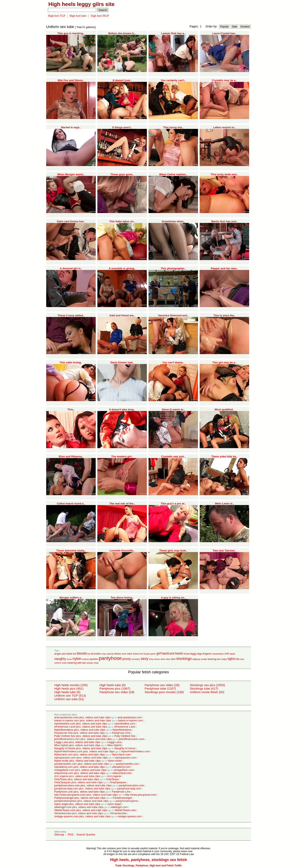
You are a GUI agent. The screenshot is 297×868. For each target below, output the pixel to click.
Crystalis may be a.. (224, 80)
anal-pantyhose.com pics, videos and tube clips (82, 717)
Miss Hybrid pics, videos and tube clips (77, 745)
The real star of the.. (122, 503)
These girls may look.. (173, 551)
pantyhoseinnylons (127, 801)
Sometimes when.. (173, 221)
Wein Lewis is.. (224, 503)
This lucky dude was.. (224, 174)
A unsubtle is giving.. (122, 268)
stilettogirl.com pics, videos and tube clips (79, 807)
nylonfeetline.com (125, 724)
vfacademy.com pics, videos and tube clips (80, 767)
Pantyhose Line (121, 792)
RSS (71, 834)
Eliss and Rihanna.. (71, 456)
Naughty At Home (125, 748)
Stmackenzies (118, 813)
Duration (245, 27)
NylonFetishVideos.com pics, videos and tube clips (84, 751)
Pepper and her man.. (224, 268)
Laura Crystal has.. (224, 33)
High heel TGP (57, 16)
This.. (71, 409)
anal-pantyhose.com (130, 717)
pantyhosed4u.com (127, 764)
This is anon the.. (224, 315)
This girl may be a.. (224, 362)
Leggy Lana (114, 742)
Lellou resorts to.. (224, 127)
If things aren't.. (122, 127)
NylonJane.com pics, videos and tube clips (80, 754)
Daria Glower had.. (122, 362)
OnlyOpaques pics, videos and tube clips (78, 782)
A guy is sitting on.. (173, 598)
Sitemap (59, 834)
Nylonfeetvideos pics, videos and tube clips (80, 730)
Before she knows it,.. (122, 33)
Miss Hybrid (114, 745)
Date (234, 27)
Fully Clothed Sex (125, 736)
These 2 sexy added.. (71, 315)
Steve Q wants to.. (173, 409)
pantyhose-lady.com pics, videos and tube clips (82, 789)
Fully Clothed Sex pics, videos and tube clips (81, 736)
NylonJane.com (121, 754)
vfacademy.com (121, 767)
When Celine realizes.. (173, 174)
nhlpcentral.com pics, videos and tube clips (80, 773)
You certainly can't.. (173, 80)
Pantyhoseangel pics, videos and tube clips (80, 798)
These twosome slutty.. (71, 551)
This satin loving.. (71, 362)
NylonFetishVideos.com (136, 751)
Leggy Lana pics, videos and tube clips (77, 742)
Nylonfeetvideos (122, 730)
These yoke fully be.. (224, 456)
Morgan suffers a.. (71, 598)
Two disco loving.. (122, 598)
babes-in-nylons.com (131, 720)
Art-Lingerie (114, 776)
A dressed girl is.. (71, 268)
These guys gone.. (122, 174)
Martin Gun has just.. (225, 221)
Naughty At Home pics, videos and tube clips (81, 748)
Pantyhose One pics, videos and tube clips (80, 733)
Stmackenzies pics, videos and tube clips (79, 813)
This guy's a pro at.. (173, 503)
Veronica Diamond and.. (173, 315)
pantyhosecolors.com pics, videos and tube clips (83, 785)
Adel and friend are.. (122, 315)
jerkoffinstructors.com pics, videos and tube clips (83, 739)
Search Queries (86, 834)
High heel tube (78, 16)
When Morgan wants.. (71, 174)
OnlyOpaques (118, 782)
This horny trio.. (173, 127)
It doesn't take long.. (122, 409)
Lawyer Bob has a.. (173, 33)
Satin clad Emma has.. (71, 221)
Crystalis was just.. (173, 456)
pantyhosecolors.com (131, 785)
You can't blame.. (173, 362)
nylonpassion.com (126, 758)
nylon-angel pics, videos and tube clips (77, 804)
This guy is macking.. (71, 33)
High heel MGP (100, 16)
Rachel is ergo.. (71, 127)
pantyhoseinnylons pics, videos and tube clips (81, 801)
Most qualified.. (225, 409)
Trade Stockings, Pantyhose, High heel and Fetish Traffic (148, 866)
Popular (224, 27)
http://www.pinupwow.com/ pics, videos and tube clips (86, 795)
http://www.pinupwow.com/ (140, 795)
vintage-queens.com (130, 816)
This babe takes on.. (122, 221)
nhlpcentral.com (122, 773)
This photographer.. (173, 268)
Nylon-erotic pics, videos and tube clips (77, 761)
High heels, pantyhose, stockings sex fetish (148, 860)
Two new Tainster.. (224, 551)
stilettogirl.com (119, 807)
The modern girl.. (122, 456)
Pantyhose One (121, 733)
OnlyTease (112, 779)
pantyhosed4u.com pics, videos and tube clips (82, 764)
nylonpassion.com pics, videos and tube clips (81, 758)
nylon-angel (114, 804)
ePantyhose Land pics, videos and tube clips (81, 727)
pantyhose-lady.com (129, 789)
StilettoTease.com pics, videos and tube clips (81, 810)
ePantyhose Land (125, 727)
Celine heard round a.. (71, 503)
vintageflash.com (124, 770)
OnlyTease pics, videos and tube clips (77, 779)
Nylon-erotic (115, 761)
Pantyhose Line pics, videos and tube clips (80, 792)
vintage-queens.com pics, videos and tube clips (82, 816)
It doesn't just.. (122, 80)
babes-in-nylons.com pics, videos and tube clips (83, 720)
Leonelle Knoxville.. (122, 551)
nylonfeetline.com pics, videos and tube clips (81, 724)
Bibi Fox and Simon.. (71, 80)
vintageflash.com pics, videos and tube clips (80, 770)
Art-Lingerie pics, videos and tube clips (77, 776)
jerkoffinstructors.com (131, 739)
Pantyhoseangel (122, 798)
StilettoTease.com (125, 810)
